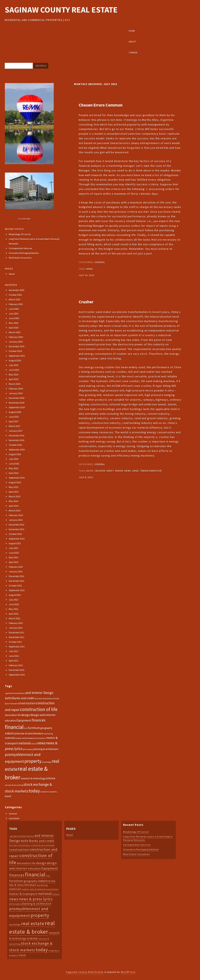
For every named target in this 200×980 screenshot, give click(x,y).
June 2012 (14, 604)
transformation (151, 471)
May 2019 (13, 375)
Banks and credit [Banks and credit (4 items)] (23, 698)
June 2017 (14, 417)
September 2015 (17, 478)
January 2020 (16, 342)
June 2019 (14, 370)
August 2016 (15, 454)
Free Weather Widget (24, 219)
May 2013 (13, 557)
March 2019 (15, 384)
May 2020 (13, 323)
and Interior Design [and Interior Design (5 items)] (39, 693)
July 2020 (13, 314)
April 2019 (14, 379)
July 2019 (13, 365)
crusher (100, 471)
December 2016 (17, 435)
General (100, 262)
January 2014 (16, 520)
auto (90, 471)
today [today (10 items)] (34, 791)
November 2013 (17, 529)
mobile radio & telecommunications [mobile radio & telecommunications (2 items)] (31, 738)
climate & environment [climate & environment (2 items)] (43, 845)
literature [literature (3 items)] (38, 733)
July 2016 (13, 459)
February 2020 (16, 337)
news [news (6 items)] (41, 743)
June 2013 (14, 553)
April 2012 (14, 614)
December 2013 (17, 525)
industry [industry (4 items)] (10, 733)
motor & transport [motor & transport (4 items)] (23, 894)
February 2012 (16, 623)
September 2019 (17, 356)
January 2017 (16, 431)
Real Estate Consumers (20, 258)
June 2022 (14, 309)
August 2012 (15, 595)
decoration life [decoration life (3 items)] (13, 715)
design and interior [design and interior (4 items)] (43, 715)
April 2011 (14, 661)
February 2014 (16, 515)
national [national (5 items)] (25, 743)
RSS (67, 20)
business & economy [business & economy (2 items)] (43, 699)
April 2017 (14, 421)
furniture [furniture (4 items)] (34, 728)
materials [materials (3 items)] (10, 738)
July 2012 (13, 600)
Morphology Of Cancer (20, 234)
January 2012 (16, 628)
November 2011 (17, 637)
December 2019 (17, 346)
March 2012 (15, 618)
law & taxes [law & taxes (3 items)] (27, 733)
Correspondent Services (20, 248)
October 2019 (15, 351)
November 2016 (17, 440)
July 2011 (13, 651)
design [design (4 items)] (26, 715)
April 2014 (14, 506)
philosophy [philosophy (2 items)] (28, 749)
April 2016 (14, 473)
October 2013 (15, 534)
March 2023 (15, 299)
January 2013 (16, 571)
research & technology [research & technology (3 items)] (33, 778)
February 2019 (16, 389)
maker (119, 471)
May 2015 (13, 487)
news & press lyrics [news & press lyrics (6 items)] (36, 899)
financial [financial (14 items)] (14, 727)
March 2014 (15, 511)
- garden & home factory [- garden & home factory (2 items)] (15, 693)
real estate (14, 818)
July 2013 (13, 548)
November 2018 (17, 403)
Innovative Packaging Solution (24, 253)
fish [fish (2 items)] (26, 728)
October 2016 (15, 445)
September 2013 (17, 539)
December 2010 (17, 670)
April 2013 (14, 562)
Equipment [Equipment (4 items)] (24, 720)
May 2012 (13, 609)
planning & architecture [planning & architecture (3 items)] (46, 749)
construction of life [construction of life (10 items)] (39, 709)
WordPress (128, 972)
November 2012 (17, 581)
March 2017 (15, 426)
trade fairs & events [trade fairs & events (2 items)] (49, 792)
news (90, 269)
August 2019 (15, 360)
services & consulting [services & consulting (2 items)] (14, 785)
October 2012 (15, 586)
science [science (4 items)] (50, 778)
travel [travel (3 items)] (8, 796)
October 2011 (15, 642)
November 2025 (17, 290)
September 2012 (17, 590)
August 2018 (15, 412)
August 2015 (15, 482)
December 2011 (17, 632)
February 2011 (16, 665)
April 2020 (14, 328)
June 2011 (14, 656)
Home (132, 31)
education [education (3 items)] (10, 721)
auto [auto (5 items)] (8, 698)
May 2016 (13, 468)
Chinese (133, 52)
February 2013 (16, 567)
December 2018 (17, 398)
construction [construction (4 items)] (27, 703)
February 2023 (16, 304)
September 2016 (17, 450)
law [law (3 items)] (18, 733)
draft (110, 471)
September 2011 (17, 647)
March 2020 (15, 332)
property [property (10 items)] (33, 761)
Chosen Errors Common (101, 105)
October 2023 (15, 295)
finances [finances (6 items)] (38, 720)
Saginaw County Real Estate (61, 10)
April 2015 (14, 492)
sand (135, 471)
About (132, 42)
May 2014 (13, 501)
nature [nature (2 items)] (34, 744)
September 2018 (17, 407)
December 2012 (17, 576)
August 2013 (15, 543)
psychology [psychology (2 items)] (47, 762)
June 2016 (14, 464)
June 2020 (14, 318)
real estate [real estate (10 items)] (33, 923)
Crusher (86, 302)
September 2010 (17, 675)
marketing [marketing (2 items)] (48, 734)
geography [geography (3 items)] (46, 728)
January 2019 (16, 393)
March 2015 (15, 496)
